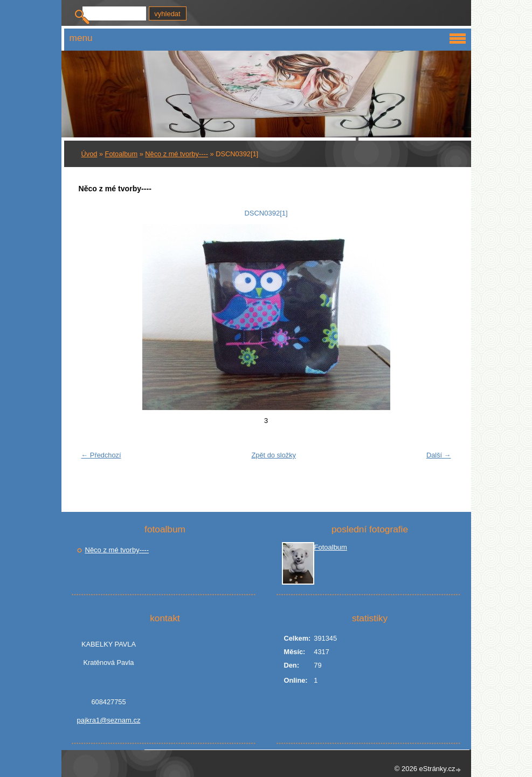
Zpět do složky (274, 455)
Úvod (89, 154)
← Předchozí (101, 455)
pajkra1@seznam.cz (109, 720)
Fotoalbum (121, 154)
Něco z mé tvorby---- (177, 154)
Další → (439, 455)
